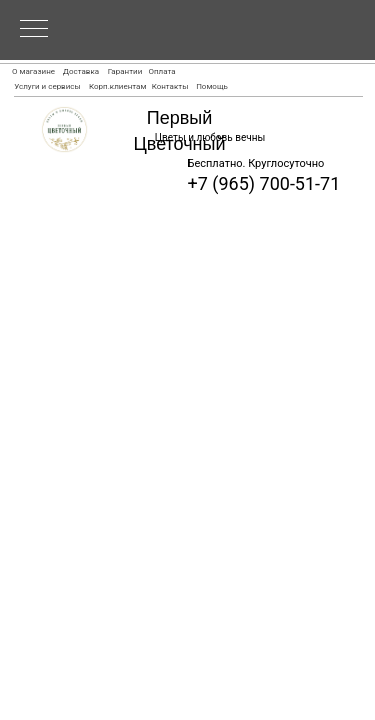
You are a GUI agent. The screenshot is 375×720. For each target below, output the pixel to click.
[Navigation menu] (34, 30)
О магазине (33, 71)
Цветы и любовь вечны (210, 137)
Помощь (212, 86)
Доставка (81, 71)
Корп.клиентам (117, 86)
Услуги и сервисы (47, 86)
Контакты (170, 86)
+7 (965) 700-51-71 (264, 183)
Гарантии (125, 71)
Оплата (161, 71)
